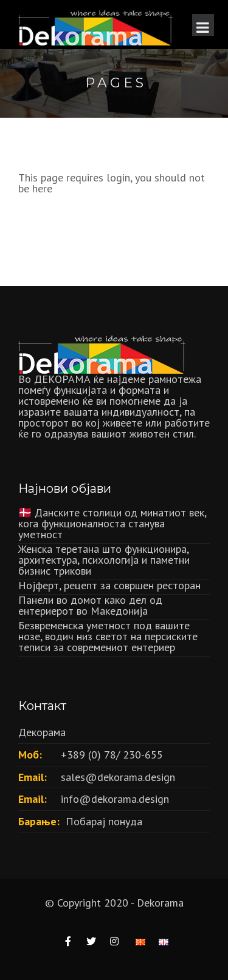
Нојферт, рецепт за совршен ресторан (109, 585)
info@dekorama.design (115, 799)
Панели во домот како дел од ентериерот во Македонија (90, 605)
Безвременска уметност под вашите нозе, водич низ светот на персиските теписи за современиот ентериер (108, 636)
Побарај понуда (104, 821)
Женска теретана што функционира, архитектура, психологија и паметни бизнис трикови (104, 560)
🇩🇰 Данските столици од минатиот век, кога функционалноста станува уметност (112, 523)
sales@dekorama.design (118, 777)
